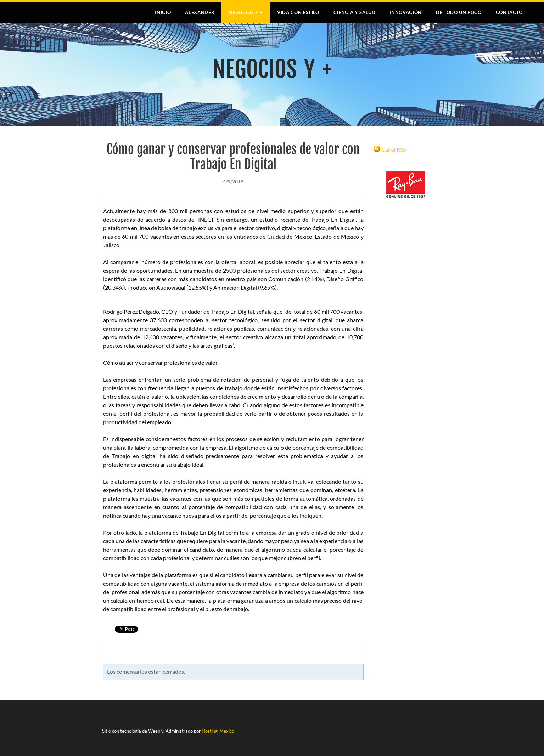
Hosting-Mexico (218, 731)
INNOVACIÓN (406, 12)
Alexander (200, 12)
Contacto (509, 12)
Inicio (163, 12)
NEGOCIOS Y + (246, 12)
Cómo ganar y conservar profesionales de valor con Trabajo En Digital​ (233, 157)
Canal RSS (394, 149)
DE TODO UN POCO (459, 12)
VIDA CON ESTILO (298, 12)
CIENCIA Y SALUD (355, 12)
